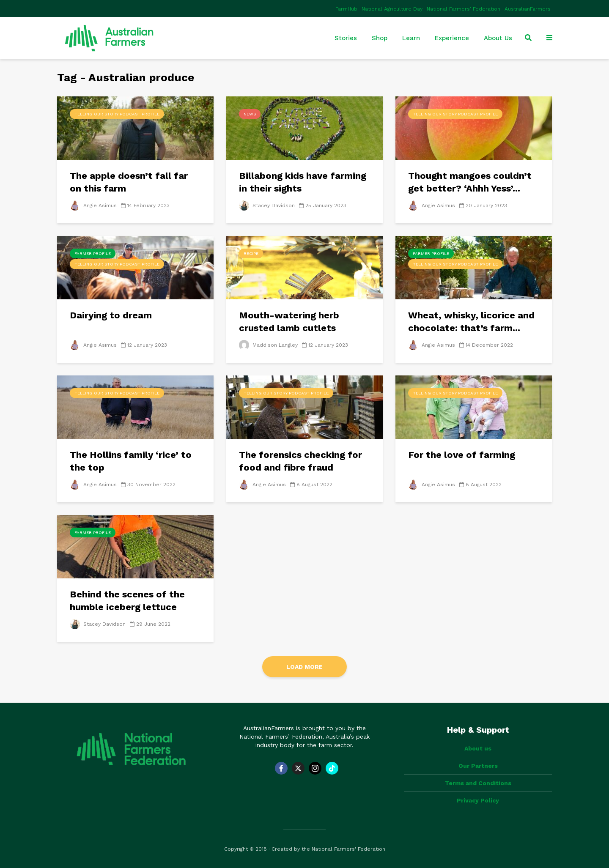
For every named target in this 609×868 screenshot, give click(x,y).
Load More (304, 667)
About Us (498, 38)
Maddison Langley (268, 345)
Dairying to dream (111, 315)
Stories (346, 38)
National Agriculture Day (392, 9)
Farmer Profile (93, 253)
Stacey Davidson (267, 205)
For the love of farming (462, 455)
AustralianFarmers (528, 9)
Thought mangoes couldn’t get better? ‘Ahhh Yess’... (470, 182)
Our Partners (478, 766)
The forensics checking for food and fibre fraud (300, 461)
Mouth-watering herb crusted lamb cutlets (289, 322)
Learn (411, 38)
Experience (452, 38)
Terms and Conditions (478, 783)
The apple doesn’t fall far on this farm (129, 182)
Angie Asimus (93, 205)
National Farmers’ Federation (464, 9)
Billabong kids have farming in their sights (303, 182)
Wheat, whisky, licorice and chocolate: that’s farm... (471, 322)
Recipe (251, 253)
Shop (380, 38)
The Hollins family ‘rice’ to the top (131, 461)
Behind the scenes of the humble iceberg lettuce (127, 601)
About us (478, 748)
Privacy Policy (478, 800)
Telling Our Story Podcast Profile (117, 114)
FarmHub (346, 9)
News (250, 114)
